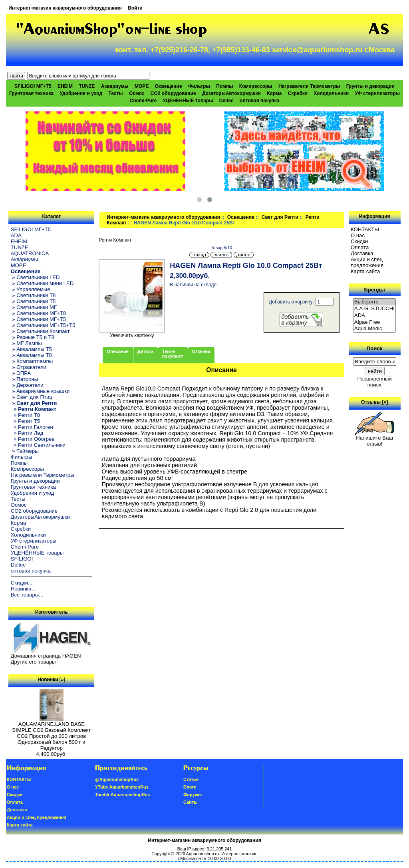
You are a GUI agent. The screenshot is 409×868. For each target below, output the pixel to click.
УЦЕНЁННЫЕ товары (188, 101)
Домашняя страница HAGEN (46, 656)
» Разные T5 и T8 (33, 337)
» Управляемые (31, 289)
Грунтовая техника (31, 93)
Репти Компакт (115, 240)
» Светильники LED (35, 277)
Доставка (362, 253)
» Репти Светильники (38, 445)
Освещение (241, 217)
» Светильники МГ (34, 307)
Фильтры (199, 86)
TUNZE (87, 86)
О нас (358, 235)
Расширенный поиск (374, 382)
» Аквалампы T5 (31, 349)
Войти (135, 8)
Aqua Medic (375, 329)
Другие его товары (33, 662)
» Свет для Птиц (32, 397)
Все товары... (27, 595)
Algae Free (375, 322)
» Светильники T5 (33, 301)
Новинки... (23, 589)
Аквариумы (115, 86)
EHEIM (65, 86)
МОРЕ (142, 86)
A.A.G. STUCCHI (375, 309)
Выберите (375, 302)
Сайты (191, 802)
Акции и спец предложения (367, 262)
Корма (274, 93)
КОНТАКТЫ (365, 229)
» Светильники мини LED (42, 283)
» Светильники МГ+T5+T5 (43, 325)
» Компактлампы (32, 361)
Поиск (375, 348)
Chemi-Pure (143, 101)
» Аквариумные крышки (40, 391)
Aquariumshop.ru (203, 854)
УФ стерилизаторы (377, 93)
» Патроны (25, 379)
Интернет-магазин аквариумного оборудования (65, 8)
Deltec (226, 101)
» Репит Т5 (25, 421)
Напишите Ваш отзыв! (374, 438)
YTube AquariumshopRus (122, 787)
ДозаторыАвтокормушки (231, 93)
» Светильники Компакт (40, 331)
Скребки (298, 93)
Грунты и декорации (370, 86)
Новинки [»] (51, 680)
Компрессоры (256, 86)
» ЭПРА (21, 373)
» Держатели (27, 385)
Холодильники (332, 93)
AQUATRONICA (30, 253)
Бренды (374, 290)
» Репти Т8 (25, 415)
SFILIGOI (22, 559)
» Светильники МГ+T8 (39, 313)
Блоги (190, 787)
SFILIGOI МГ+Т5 (33, 86)
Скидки (359, 241)
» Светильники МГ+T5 (39, 319)
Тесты (115, 93)
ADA (16, 235)
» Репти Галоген (32, 427)
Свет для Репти (280, 217)
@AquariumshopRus (117, 779)
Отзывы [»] (374, 402)
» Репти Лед (27, 433)
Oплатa (360, 247)
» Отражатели (29, 367)
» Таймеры (25, 451)
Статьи (191, 779)
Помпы (224, 86)
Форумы (193, 795)
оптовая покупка (259, 101)
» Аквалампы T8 (31, 355)
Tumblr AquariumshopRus (123, 795)
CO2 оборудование (173, 93)
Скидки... (22, 583)
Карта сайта (365, 271)
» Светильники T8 (33, 295)
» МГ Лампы (26, 343)
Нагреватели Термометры (309, 86)
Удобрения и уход (81, 93)
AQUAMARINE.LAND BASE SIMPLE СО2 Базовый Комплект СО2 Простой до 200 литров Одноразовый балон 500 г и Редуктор (51, 734)
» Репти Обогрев (33, 439)
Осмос (137, 93)
